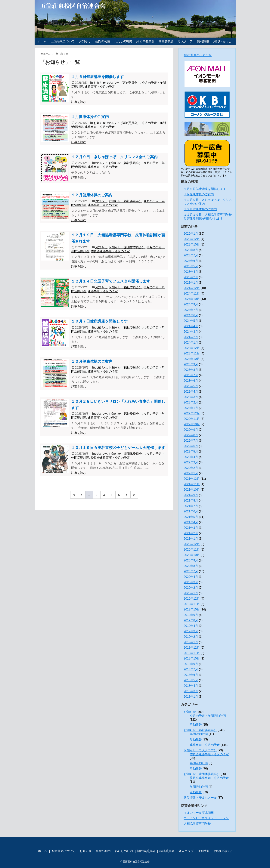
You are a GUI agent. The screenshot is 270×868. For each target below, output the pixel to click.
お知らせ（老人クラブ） (200, 750)
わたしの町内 (123, 41)
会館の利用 (103, 41)
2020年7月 (191, 571)
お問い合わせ (222, 41)
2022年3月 (191, 462)
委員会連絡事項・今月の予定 (110, 251)
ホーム (42, 41)
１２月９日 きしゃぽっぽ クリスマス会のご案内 (114, 157)
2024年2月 (191, 337)
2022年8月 (191, 435)
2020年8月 (191, 566)
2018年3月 (191, 691)
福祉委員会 (166, 41)
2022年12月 (192, 413)
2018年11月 (192, 653)
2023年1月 (191, 408)
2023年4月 (191, 392)
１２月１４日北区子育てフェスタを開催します (111, 281)
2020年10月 (192, 555)
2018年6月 (191, 675)
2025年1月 (191, 283)
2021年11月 (192, 484)
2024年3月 (191, 332)
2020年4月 (191, 577)
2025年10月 (192, 244)
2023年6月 (191, 381)
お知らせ (85, 41)
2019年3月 (191, 631)
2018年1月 (191, 697)
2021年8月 (191, 500)
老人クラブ (185, 41)
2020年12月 (192, 544)
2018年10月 (192, 658)
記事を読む (79, 102)
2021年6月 (191, 511)
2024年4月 (191, 326)
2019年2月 (191, 637)
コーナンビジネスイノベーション (206, 818)
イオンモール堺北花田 (199, 813)
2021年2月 (191, 533)
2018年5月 (191, 680)
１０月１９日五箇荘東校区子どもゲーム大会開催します (118, 448)
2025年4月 (191, 272)
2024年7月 (191, 310)
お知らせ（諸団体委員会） (127, 247)
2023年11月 (192, 353)
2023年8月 (191, 370)
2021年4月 (191, 522)
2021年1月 (191, 539)
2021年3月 (191, 528)
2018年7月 (191, 669)
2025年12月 (192, 239)
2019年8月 (191, 620)
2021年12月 (192, 479)
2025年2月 (191, 277)
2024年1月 (191, 343)
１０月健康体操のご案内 (92, 361)
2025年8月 (191, 250)
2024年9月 (191, 304)
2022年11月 (192, 419)
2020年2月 (191, 588)
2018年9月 (191, 664)
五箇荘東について (63, 41)
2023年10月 (192, 359)
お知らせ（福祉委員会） (124, 83)
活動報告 (196, 725)
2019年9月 (191, 615)
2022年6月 (191, 446)
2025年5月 (191, 266)
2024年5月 (191, 321)
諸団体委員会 (145, 41)
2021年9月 (191, 495)
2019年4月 (191, 626)
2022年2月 (191, 468)
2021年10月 (192, 490)
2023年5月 (191, 386)
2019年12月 (192, 599)
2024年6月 (191, 315)
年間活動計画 (199, 734)
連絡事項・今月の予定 (100, 87)
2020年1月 (191, 593)
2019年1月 (191, 642)
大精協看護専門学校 (197, 824)
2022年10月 (192, 424)
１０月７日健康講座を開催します (99, 321)
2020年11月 (192, 550)
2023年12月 (192, 348)
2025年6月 (191, 261)
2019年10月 (192, 609)
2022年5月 (191, 451)
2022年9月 (191, 430)
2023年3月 (191, 397)
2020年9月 (191, 560)
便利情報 (203, 41)
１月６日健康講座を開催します (98, 77)
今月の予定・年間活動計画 (208, 716)
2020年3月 (191, 582)
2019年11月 (192, 604)
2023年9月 (191, 364)
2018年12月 (192, 648)
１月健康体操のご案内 (90, 117)
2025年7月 (191, 255)
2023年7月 (191, 375)
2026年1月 (191, 234)
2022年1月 (191, 473)
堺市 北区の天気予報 (198, 55)
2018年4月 (191, 686)
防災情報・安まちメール (200, 798)
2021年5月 (191, 517)
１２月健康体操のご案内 (92, 195)
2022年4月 (191, 457)
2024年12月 (192, 288)
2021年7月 (191, 506)
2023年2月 (191, 402)
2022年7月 (191, 441)
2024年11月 (192, 293)
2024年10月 (192, 299)
